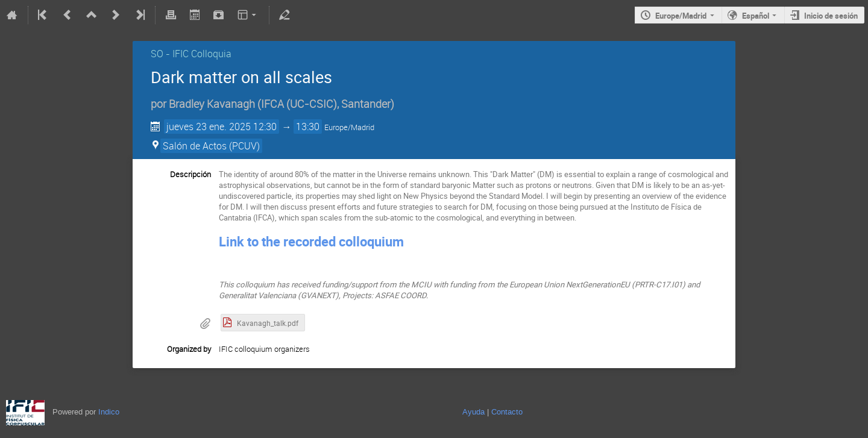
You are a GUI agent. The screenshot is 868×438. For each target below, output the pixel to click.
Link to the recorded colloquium (311, 241)
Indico (109, 412)
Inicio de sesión (831, 16)
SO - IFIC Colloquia (191, 54)
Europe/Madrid (681, 16)
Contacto (507, 412)
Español (756, 16)
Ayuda (473, 412)
